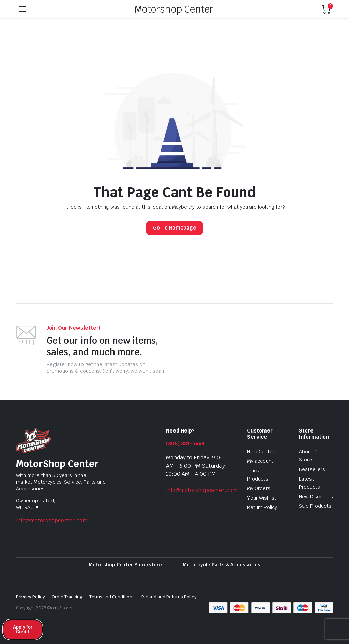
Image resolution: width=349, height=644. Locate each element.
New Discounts (316, 497)
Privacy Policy (31, 597)
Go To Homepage (174, 228)
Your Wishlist (262, 498)
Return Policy (262, 507)
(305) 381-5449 (185, 444)
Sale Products (315, 506)
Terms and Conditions (112, 597)
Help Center (261, 452)
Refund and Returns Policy (169, 597)
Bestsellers (312, 469)
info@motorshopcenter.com (52, 521)
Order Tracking (67, 597)
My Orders (259, 488)
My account (260, 461)
